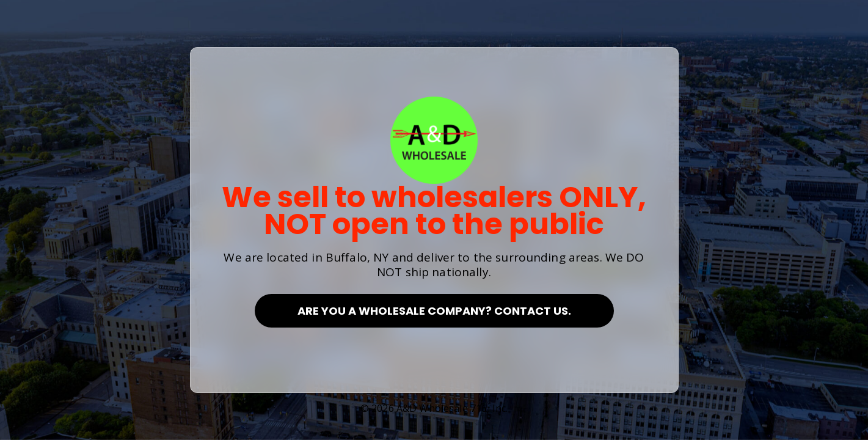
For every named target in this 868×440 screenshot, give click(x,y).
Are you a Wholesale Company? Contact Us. (434, 311)
